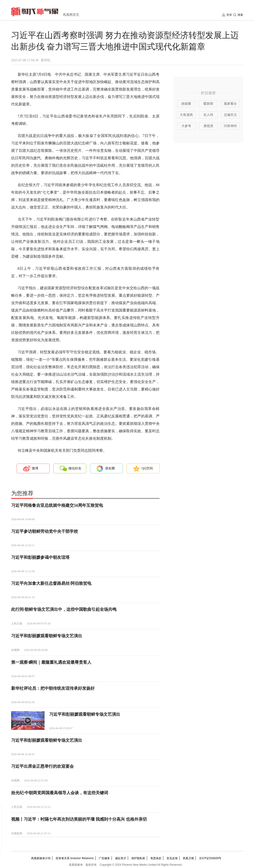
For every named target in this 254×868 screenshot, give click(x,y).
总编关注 (230, 115)
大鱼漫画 (186, 115)
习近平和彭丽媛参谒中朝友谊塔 (40, 557)
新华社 (46, 60)
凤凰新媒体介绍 (41, 858)
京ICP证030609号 (210, 858)
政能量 (186, 104)
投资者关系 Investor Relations (75, 858)
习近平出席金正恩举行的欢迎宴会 (42, 766)
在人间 (208, 115)
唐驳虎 (208, 126)
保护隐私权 (138, 858)
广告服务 (104, 858)
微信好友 (75, 468)
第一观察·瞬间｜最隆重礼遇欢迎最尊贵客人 (51, 662)
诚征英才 (121, 858)
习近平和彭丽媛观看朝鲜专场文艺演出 (47, 636)
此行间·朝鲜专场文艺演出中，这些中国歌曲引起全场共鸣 (64, 609)
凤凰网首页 (71, 15)
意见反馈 (172, 858)
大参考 (186, 126)
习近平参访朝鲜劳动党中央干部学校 (45, 531)
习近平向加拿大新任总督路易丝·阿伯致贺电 (51, 583)
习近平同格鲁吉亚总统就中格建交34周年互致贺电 (57, 505)
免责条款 (156, 858)
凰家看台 (230, 104)
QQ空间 (147, 468)
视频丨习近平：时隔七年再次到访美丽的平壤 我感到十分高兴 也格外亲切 (79, 819)
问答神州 (230, 126)
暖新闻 (208, 104)
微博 (35, 468)
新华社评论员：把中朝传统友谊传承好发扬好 (53, 688)
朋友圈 (110, 468)
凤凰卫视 (188, 858)
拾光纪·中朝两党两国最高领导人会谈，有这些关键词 (60, 793)
